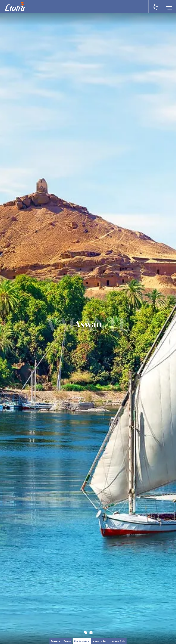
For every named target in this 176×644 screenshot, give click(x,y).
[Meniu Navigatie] (169, 7)
